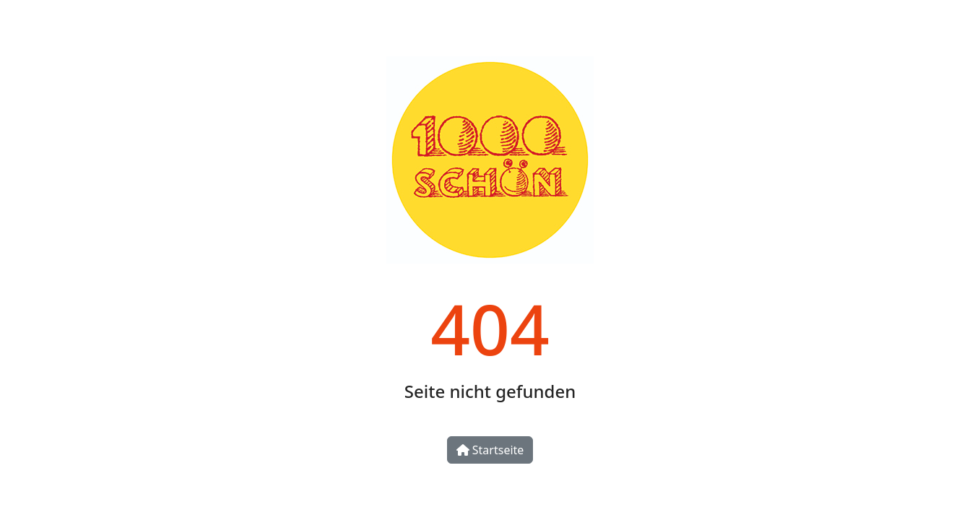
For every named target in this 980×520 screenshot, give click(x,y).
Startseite (490, 450)
